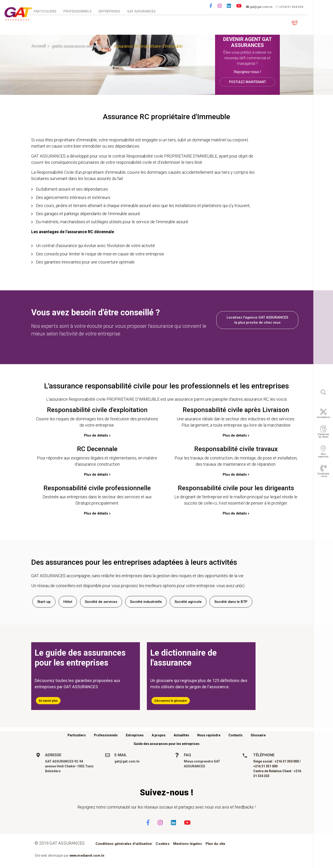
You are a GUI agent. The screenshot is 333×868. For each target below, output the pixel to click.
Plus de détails (96, 435)
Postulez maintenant (247, 82)
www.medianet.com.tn (87, 856)
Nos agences (323, 455)
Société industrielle (146, 602)
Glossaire (258, 735)
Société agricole (188, 602)
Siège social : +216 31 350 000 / (277, 761)
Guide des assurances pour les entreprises (167, 744)
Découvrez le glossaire (171, 701)
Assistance (324, 417)
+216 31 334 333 (291, 7)
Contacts (236, 735)
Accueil (38, 46)
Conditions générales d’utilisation (124, 844)
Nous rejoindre (209, 735)
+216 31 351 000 (265, 766)
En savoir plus (48, 701)
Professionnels (82, 11)
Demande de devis (323, 436)
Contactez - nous (323, 475)
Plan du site (215, 844)
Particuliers (49, 11)
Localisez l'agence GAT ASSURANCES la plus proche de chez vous (257, 320)
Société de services (101, 602)
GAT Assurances (146, 11)
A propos (159, 735)
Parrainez (261, 22)
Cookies (162, 844)
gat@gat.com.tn (260, 7)
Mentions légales (188, 844)
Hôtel (68, 602)
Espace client (294, 22)
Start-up (44, 602)
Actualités (181, 735)
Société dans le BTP (231, 602)
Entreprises (114, 11)
